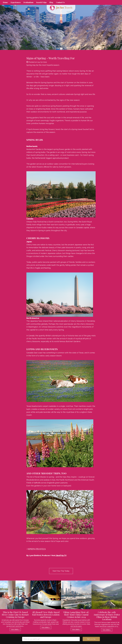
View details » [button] (15, 629)
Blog (51, 2)
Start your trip (91, 639)
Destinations (28, 2)
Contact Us (60, 2)
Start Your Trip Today (61, 571)
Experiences (16, 2)
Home (5, 2)
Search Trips (41, 2)
